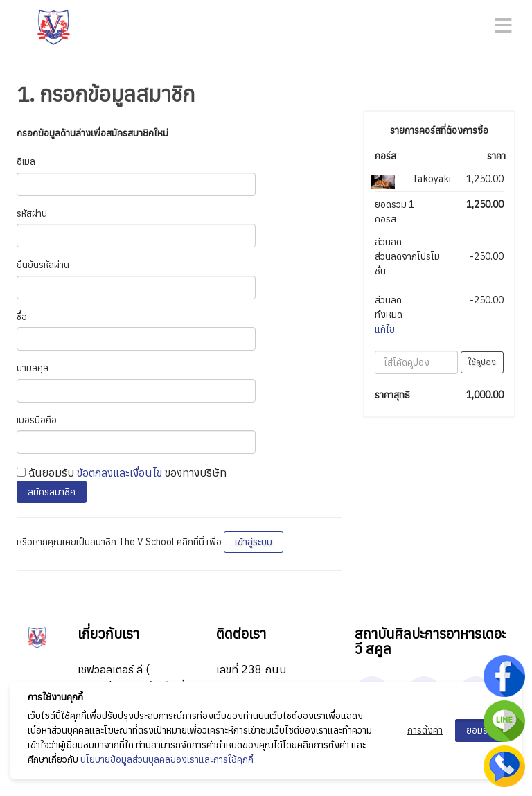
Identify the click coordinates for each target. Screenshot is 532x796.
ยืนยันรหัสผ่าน (43, 265)
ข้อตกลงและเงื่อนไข (119, 472)
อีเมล (26, 162)
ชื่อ (22, 317)
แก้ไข (385, 329)
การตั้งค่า (425, 730)
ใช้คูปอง (482, 362)
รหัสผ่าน (32, 214)
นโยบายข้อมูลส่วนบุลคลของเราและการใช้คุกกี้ (167, 759)
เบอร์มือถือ (37, 420)
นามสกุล (33, 368)
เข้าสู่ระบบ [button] (254, 542)
